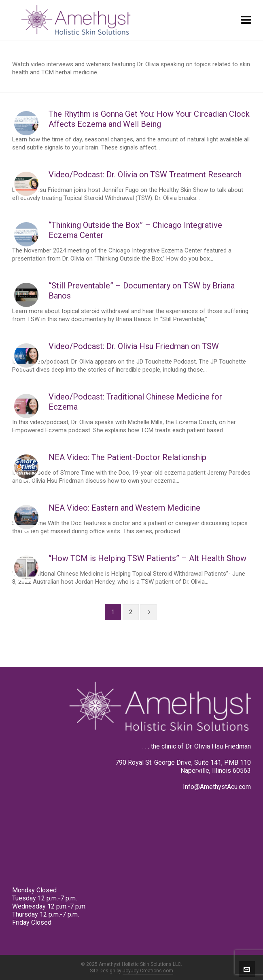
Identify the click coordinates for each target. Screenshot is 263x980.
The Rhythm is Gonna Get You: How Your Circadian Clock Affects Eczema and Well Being (149, 119)
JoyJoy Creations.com (148, 971)
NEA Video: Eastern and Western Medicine (124, 508)
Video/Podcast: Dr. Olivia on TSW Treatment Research (145, 175)
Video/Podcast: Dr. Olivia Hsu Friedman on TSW (134, 346)
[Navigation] (246, 20)
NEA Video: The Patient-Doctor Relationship (127, 457)
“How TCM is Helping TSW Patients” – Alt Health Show (147, 558)
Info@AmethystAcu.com (217, 787)
